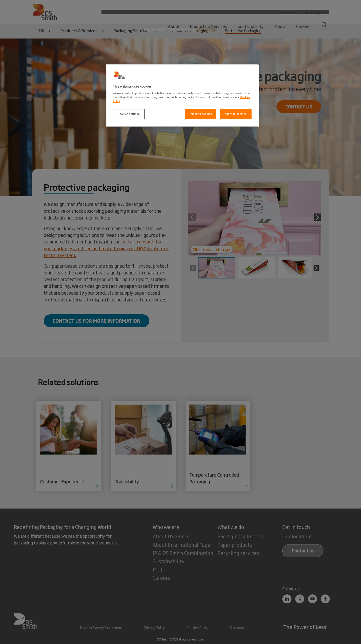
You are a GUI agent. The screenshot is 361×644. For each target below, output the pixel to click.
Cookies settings (129, 114)
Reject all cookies (200, 114)
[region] (182, 96)
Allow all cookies (236, 114)
